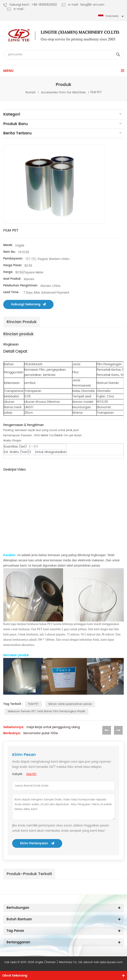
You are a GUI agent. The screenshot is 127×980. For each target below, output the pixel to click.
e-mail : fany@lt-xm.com (83, 5)
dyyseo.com (115, 962)
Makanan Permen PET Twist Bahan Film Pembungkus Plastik (46, 711)
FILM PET (33, 704)
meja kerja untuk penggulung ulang (53, 727)
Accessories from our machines (63, 92)
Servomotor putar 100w (41, 733)
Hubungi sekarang (28, 304)
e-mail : (16, 9)
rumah (31, 92)
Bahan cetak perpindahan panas (70, 704)
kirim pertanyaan (37, 843)
